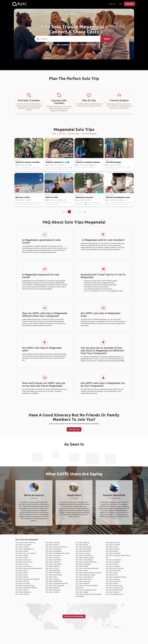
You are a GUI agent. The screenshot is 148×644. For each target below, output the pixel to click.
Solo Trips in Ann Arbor (113, 543)
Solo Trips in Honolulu (53, 579)
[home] (20, 4)
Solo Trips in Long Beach (113, 560)
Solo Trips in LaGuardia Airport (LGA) (57, 583)
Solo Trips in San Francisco (24, 566)
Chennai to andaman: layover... (88, 162)
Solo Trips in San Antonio (53, 549)
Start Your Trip (74, 429)
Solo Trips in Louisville (113, 566)
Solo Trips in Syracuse (113, 579)
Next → (86, 212)
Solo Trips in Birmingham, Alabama (26, 588)
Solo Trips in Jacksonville (54, 564)
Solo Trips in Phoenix (22, 577)
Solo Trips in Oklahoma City (114, 594)
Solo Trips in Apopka (82, 592)
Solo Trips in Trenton (22, 564)
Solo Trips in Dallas (21, 571)
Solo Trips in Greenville (83, 581)
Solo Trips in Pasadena (113, 562)
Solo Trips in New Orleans (84, 579)
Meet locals (88, 291)
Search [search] (107, 39)
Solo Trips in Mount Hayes (54, 575)
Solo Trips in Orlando (52, 545)
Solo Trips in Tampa (22, 590)
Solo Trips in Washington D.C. (25, 549)
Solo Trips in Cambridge (83, 564)
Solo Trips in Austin (22, 573)
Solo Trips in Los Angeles (23, 545)
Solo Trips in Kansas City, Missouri (56, 547)
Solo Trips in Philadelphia (53, 551)
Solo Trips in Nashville (53, 588)
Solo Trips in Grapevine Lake (115, 588)
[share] (41, 145)
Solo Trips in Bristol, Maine (114, 590)
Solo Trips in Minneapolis (84, 547)
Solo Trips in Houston (22, 581)
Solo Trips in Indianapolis (23, 592)
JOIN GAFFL (129, 4)
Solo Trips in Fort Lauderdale (55, 586)
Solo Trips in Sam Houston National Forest (29, 568)
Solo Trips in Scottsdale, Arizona (86, 590)
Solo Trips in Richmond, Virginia (85, 575)
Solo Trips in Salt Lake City (84, 555)
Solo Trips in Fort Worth (113, 571)
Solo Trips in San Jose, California (26, 553)
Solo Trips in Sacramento (53, 555)
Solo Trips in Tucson (112, 547)
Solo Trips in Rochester (113, 553)
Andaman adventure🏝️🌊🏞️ (57, 162)
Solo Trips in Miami (81, 571)
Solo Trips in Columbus (53, 543)
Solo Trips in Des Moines (83, 549)
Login (121, 4)
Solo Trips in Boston (22, 575)
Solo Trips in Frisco (112, 575)
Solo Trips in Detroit (112, 551)
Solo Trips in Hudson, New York (25, 543)
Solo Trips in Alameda (82, 543)
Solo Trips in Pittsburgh (53, 571)
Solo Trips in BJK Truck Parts (115, 568)
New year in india (23, 197)
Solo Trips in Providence (53, 573)
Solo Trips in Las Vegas (83, 553)
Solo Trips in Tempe (112, 564)
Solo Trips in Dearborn (113, 549)
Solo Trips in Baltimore (53, 566)
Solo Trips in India (74, 134)
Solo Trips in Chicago (22, 547)
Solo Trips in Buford (82, 545)
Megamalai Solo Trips (74, 129)
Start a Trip (112, 4)
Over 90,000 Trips (89, 45)
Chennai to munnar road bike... (28, 162)
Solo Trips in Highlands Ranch (85, 558)
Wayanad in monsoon (84, 197)
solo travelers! (104, 291)
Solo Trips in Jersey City (23, 560)
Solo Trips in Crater (112, 573)
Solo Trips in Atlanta (22, 555)
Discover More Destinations (74, 616)
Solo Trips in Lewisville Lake (84, 577)
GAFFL (54, 134)
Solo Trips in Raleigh (82, 566)
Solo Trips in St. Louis (52, 568)
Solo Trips (62, 134)
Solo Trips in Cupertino (53, 562)
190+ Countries (63, 45)
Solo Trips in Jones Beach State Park (87, 568)
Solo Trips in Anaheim (52, 592)
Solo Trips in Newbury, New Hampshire (28, 579)
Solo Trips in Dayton (112, 583)
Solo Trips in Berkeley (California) (86, 562)
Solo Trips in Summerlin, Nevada (116, 577)
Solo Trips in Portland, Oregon (25, 586)
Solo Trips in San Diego (23, 583)
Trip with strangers (114, 162)
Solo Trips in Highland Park (54, 581)
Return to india (52, 197)
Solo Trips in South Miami (53, 560)
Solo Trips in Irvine (51, 577)
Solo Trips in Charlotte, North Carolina (58, 553)
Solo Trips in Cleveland (113, 545)
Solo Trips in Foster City (113, 581)
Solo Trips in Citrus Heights (84, 560)
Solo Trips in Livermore (53, 558)
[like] (41, 141)
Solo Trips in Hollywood (53, 590)
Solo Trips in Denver (22, 558)
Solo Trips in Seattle (22, 551)
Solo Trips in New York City (24, 562)
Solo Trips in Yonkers (22, 594)
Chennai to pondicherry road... (118, 197)
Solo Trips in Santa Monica (114, 586)
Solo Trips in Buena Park (83, 551)
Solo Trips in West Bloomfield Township (88, 573)
